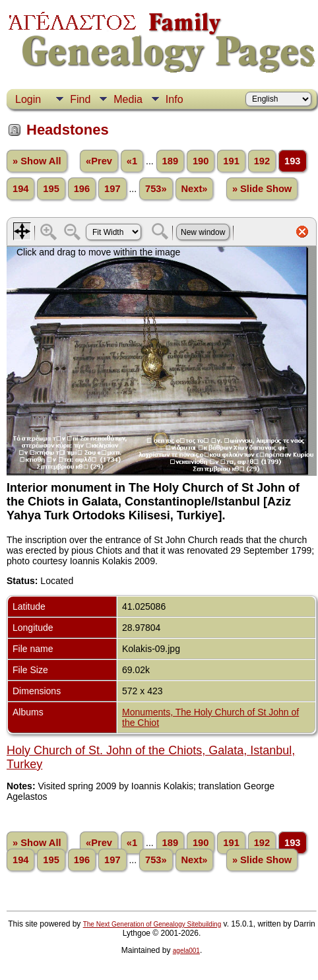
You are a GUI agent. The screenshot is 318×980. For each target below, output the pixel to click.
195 (51, 189)
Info (175, 99)
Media (128, 99)
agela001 (186, 951)
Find (80, 99)
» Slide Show (262, 189)
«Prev (99, 161)
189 (170, 161)
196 (82, 189)
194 (20, 189)
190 (201, 161)
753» (156, 189)
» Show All (37, 161)
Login (28, 99)
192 (262, 161)
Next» (195, 189)
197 (112, 189)
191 (231, 161)
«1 (132, 161)
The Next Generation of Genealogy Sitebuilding (152, 924)
